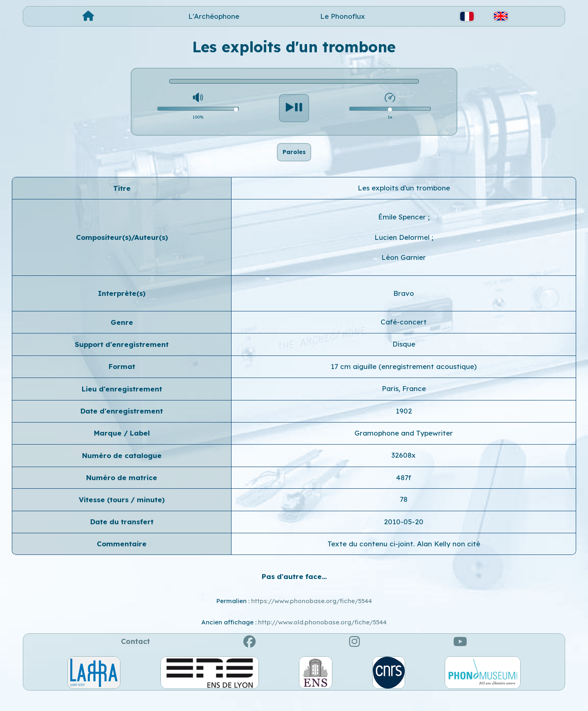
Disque (404, 359)
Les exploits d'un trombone (404, 202)
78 (404, 514)
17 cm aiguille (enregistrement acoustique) (404, 381)
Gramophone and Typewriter (404, 447)
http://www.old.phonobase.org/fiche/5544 (322, 637)
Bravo (404, 307)
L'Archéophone (214, 16)
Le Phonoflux (343, 16)
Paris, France (404, 403)
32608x (404, 470)
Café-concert (404, 336)
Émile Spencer (403, 231)
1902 (404, 425)
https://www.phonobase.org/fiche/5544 (312, 615)
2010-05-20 (404, 536)
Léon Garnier (404, 272)
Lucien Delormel (403, 252)
